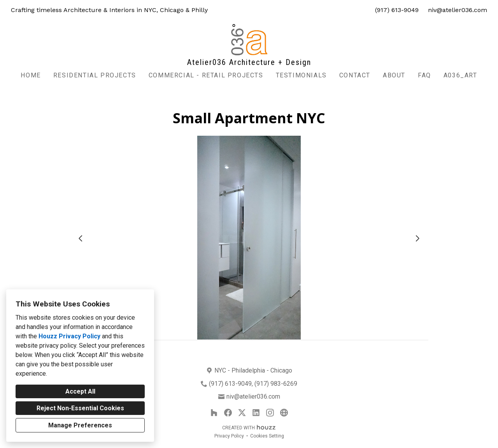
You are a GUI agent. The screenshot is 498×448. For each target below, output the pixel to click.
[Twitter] (242, 413)
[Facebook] (228, 413)
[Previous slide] (81, 238)
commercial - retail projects (206, 75)
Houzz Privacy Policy (69, 336)
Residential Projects (95, 75)
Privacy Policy (229, 436)
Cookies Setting (267, 436)
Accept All (80, 391)
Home (31, 75)
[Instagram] (270, 413)
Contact (355, 75)
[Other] (284, 413)
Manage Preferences (80, 425)
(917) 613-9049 (397, 10)
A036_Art (460, 75)
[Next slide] (417, 238)
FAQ (424, 75)
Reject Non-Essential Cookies (80, 408)
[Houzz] (214, 413)
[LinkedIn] (256, 413)
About (394, 75)
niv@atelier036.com (458, 10)
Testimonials (301, 75)
